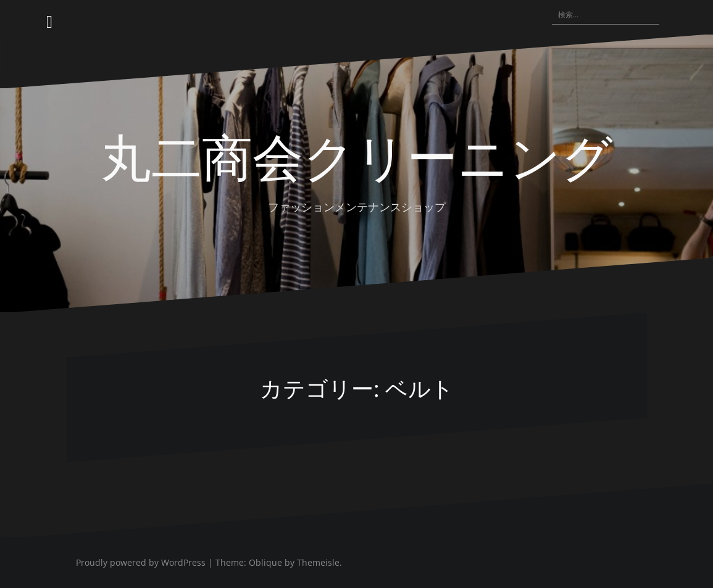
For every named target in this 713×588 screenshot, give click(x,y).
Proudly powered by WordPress (141, 562)
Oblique (265, 562)
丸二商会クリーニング (357, 155)
